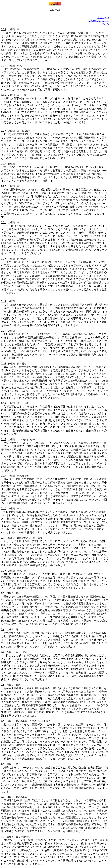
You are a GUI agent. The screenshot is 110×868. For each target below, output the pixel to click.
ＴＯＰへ (104, 24)
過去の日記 (103, 18)
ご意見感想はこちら (99, 21)
